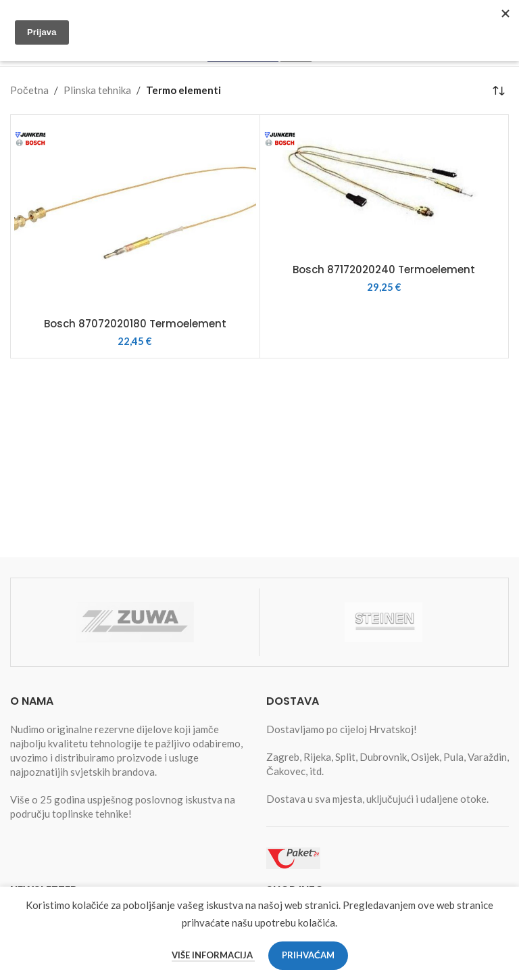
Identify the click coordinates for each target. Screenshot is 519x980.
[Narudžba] (499, 91)
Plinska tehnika (97, 90)
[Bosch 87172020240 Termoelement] (385, 187)
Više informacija (213, 955)
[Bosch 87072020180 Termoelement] (135, 214)
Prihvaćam (308, 955)
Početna (29, 90)
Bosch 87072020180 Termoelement (135, 324)
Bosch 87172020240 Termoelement (384, 270)
